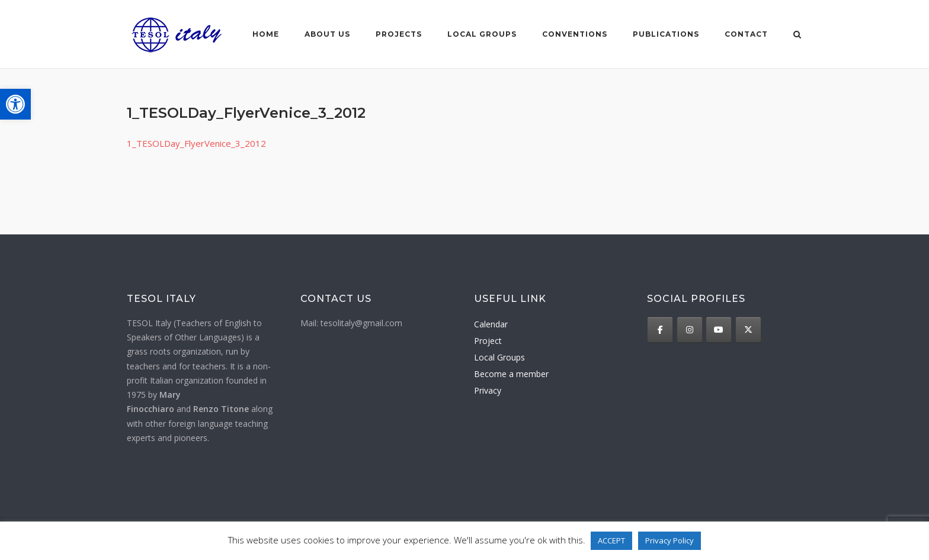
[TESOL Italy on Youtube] (719, 330)
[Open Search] (797, 36)
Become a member (511, 374)
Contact (746, 34)
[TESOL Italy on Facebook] (660, 330)
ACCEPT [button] (611, 540)
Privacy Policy (669, 540)
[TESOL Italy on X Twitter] (748, 330)
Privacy (488, 390)
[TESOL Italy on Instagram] (690, 330)
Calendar (491, 324)
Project (488, 341)
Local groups (482, 34)
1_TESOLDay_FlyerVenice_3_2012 (196, 143)
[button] (15, 104)
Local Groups (499, 357)
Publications (666, 34)
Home (266, 34)
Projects (399, 34)
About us (327, 34)
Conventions (575, 34)
